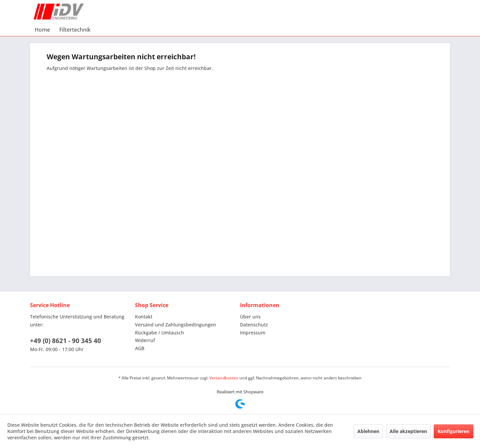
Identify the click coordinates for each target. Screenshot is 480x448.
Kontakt (144, 317)
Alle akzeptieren (408, 431)
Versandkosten (224, 378)
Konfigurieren (453, 431)
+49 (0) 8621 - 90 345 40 (65, 341)
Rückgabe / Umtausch (159, 333)
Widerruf (145, 340)
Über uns (250, 317)
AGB (140, 348)
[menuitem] (42, 30)
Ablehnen (368, 431)
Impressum (253, 333)
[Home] (42, 30)
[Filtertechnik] (75, 30)
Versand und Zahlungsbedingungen (175, 325)
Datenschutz (254, 325)
